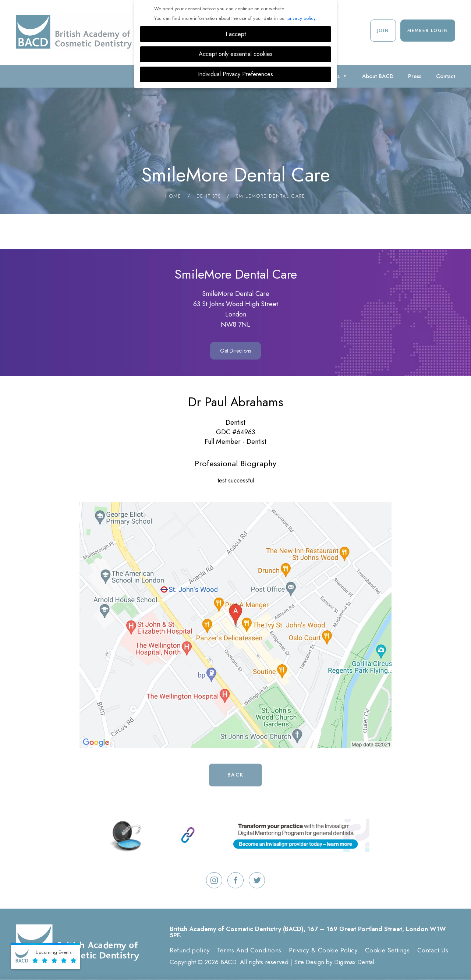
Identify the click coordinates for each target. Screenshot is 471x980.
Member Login (428, 31)
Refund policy (190, 950)
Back (235, 775)
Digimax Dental (354, 962)
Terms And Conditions (249, 950)
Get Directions (235, 351)
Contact (446, 76)
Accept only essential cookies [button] (236, 54)
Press (415, 76)
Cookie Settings (387, 950)
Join (383, 31)
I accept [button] (236, 34)
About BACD (378, 76)
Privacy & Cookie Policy (323, 950)
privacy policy (301, 18)
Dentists (209, 196)
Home (173, 196)
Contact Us (433, 950)
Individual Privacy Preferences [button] (235, 74)
